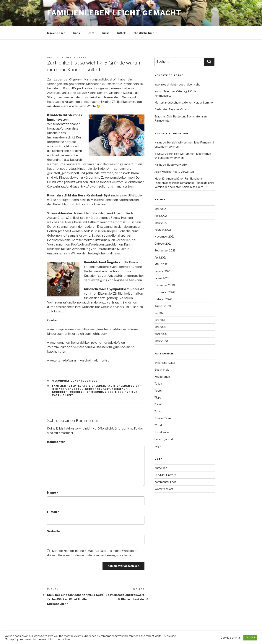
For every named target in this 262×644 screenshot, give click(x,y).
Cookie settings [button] (231, 638)
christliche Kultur (145, 33)
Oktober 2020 (163, 299)
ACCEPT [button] (250, 637)
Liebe (109, 392)
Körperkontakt (98, 389)
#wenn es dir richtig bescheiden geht (177, 84)
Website (54, 531)
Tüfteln (121, 33)
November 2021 (164, 237)
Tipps (76, 33)
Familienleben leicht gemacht (114, 13)
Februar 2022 (163, 230)
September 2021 (165, 250)
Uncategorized (85, 381)
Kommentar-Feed (165, 482)
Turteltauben (162, 432)
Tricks (105, 33)
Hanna (82, 57)
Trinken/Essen (56, 33)
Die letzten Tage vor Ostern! (172, 109)
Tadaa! (158, 384)
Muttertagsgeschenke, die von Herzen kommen (184, 103)
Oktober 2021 (163, 244)
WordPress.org (164, 489)
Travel (158, 404)
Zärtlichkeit (63, 395)
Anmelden (161, 468)
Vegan (158, 446)
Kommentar (56, 442)
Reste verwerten (178, 165)
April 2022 (161, 216)
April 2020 (161, 334)
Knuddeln (76, 389)
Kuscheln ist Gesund (86, 392)
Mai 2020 (160, 327)
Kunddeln (60, 392)
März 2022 (161, 223)
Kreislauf (119, 389)
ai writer (159, 154)
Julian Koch (161, 172)
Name (53, 493)
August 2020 (163, 306)
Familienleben (93, 386)
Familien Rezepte (66, 386)
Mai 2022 (160, 209)
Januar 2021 (162, 278)
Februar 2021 (162, 271)
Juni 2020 (160, 320)
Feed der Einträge (166, 475)
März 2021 (161, 264)
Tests (91, 33)
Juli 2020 (160, 313)
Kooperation (162, 377)
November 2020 (165, 292)
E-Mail (53, 512)
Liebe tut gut (126, 392)
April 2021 (160, 258)
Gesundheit (62, 381)
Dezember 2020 (165, 285)
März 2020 (161, 341)
